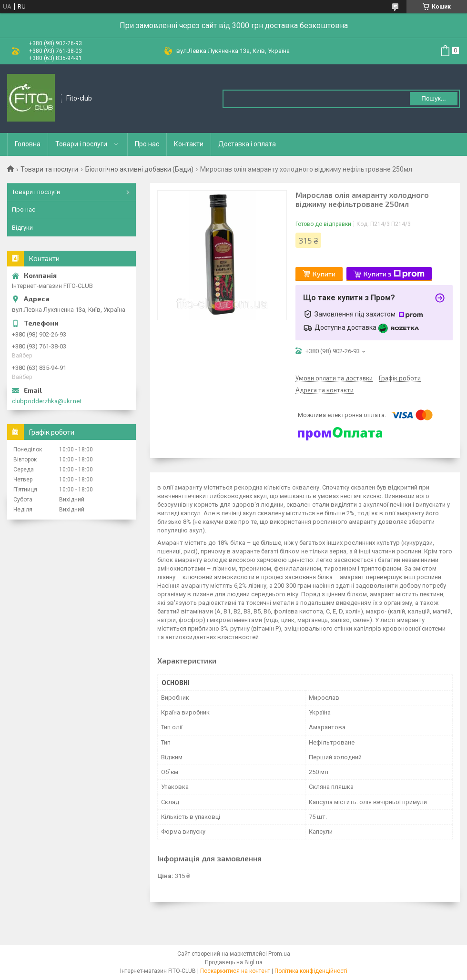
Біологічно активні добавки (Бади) (139, 169)
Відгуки (22, 228)
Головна (28, 144)
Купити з (394, 274)
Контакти (189, 144)
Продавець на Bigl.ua (234, 962)
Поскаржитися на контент (235, 971)
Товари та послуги (49, 169)
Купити (324, 274)
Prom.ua (279, 954)
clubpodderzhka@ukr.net (47, 401)
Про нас (147, 144)
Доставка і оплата (247, 144)
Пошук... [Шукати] (433, 98)
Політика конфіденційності (311, 971)
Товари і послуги (81, 144)
